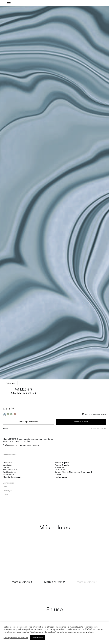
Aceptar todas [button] (37, 638)
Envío (5, 494)
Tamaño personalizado (29, 422)
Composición (9, 483)
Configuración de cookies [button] (16, 638)
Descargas (7, 490)
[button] (104, 191)
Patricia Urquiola (62, 463)
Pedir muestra (10, 383)
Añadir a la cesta (81, 422)
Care (5, 487)
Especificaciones (10, 455)
